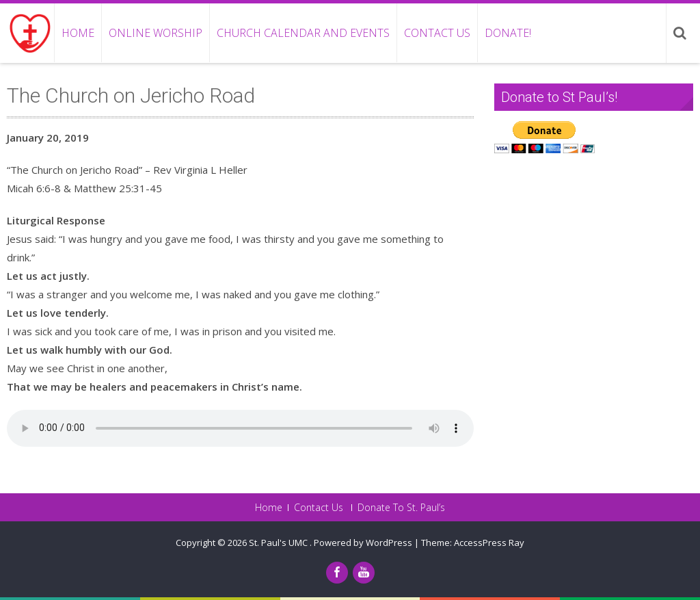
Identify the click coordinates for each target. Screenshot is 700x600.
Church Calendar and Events (303, 33)
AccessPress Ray (489, 543)
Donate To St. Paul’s (401, 508)
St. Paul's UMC (279, 543)
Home (78, 33)
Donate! (508, 33)
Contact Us (437, 33)
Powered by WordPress (363, 543)
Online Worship (156, 33)
